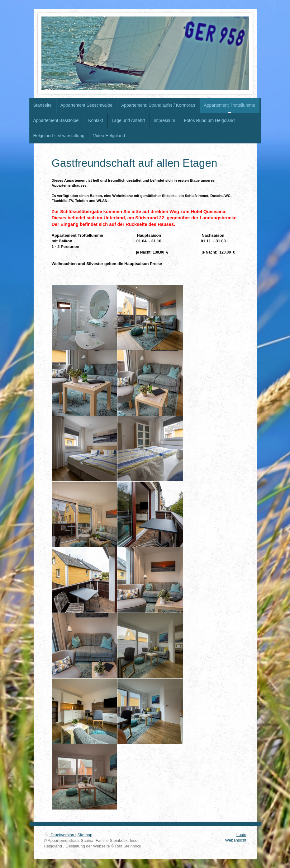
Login (241, 835)
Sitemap (85, 835)
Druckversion (60, 835)
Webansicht (236, 840)
